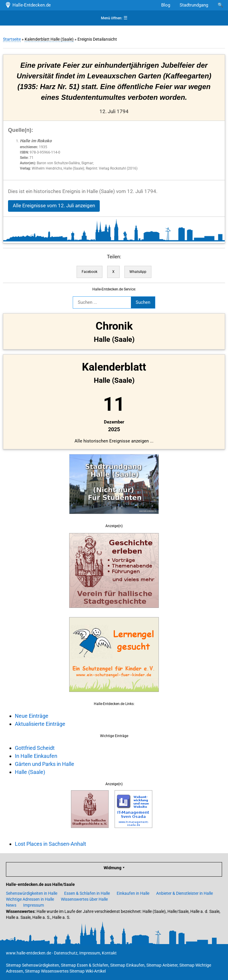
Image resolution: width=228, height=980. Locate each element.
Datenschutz (66, 953)
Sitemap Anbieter (162, 965)
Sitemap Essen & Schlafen (85, 965)
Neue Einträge (32, 716)
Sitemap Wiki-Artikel (88, 971)
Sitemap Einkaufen (127, 965)
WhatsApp (138, 272)
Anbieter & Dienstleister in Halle (185, 893)
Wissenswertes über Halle (84, 899)
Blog (166, 5)
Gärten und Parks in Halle (45, 764)
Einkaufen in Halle (133, 893)
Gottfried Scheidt (35, 748)
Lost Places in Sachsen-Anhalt (50, 844)
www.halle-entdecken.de (28, 953)
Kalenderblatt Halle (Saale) (49, 39)
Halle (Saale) (30, 772)
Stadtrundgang (194, 5)
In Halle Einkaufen (36, 756)
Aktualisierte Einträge (40, 724)
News (11, 905)
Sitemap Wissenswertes (47, 971)
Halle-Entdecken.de (28, 5)
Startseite (12, 39)
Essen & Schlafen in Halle (87, 893)
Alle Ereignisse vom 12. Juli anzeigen (54, 206)
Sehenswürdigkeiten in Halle (32, 893)
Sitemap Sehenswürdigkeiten (33, 965)
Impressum (34, 905)
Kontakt (109, 953)
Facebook (90, 272)
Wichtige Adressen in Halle (30, 899)
